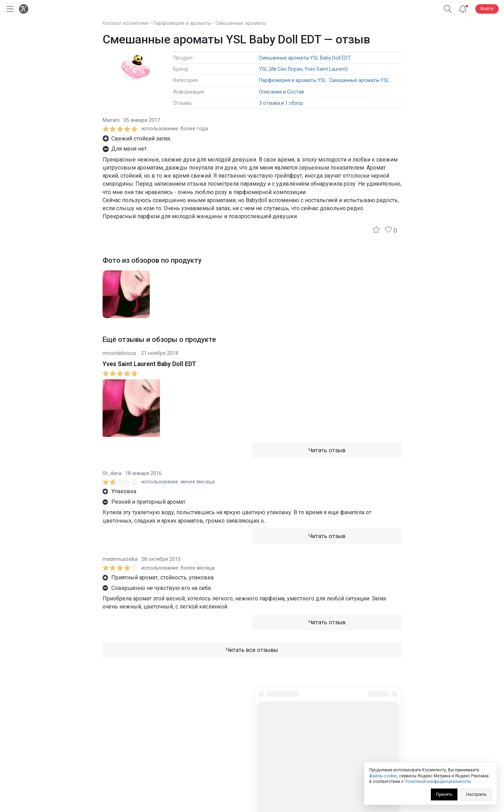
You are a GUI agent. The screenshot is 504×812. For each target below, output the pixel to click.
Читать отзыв (327, 450)
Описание (271, 92)
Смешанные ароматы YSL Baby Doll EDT (305, 58)
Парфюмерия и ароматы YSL (293, 80)
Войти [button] (487, 9)
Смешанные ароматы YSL (359, 80)
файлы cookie (383, 776)
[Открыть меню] (9, 9)
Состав (296, 92)
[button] (448, 9)
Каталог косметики (125, 23)
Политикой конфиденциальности (438, 782)
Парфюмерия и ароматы (182, 23)
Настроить (476, 794)
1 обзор (294, 103)
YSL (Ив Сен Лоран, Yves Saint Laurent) (303, 69)
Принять (444, 794)
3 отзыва (269, 103)
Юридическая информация (252, 757)
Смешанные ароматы (241, 23)
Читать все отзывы (252, 650)
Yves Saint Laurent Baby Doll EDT (149, 364)
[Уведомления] (463, 9)
